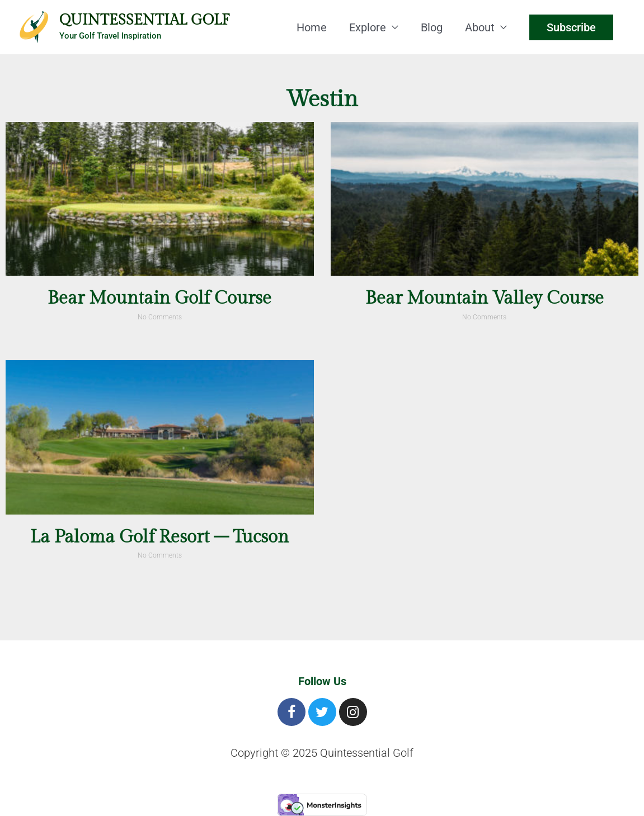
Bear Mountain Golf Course (159, 298)
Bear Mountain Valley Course (485, 298)
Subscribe (571, 27)
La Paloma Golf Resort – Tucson (159, 537)
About (480, 27)
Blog (432, 27)
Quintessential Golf (144, 20)
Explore (368, 27)
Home (312, 27)
